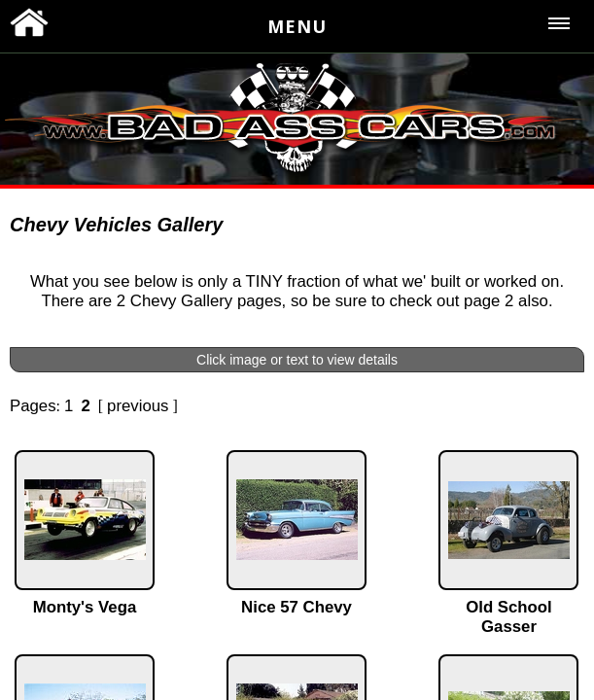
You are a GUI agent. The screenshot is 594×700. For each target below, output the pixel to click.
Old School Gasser (509, 617)
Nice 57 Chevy (297, 607)
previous (138, 406)
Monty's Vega (85, 607)
